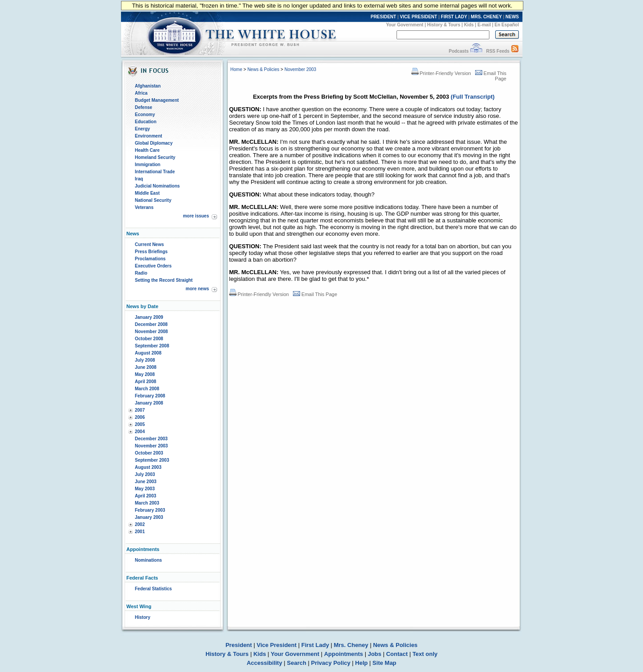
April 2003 (146, 496)
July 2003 (145, 474)
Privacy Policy (331, 663)
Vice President (277, 645)
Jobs (375, 654)
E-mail (484, 25)
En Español (507, 25)
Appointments (344, 654)
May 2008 (145, 374)
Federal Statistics (153, 589)
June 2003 (146, 482)
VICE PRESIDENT (419, 17)
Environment (148, 136)
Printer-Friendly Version (441, 73)
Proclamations (150, 259)
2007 (140, 410)
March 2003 (147, 503)
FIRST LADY (454, 17)
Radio (141, 273)
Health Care (147, 150)
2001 (140, 532)
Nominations (148, 560)
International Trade (155, 172)
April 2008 (146, 382)
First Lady (315, 645)
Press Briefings (151, 252)
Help (361, 663)
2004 (140, 432)
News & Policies (263, 69)
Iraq (139, 179)
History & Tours (444, 25)
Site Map (384, 663)
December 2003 (151, 439)
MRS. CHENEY (486, 17)
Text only (425, 654)
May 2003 (145, 489)
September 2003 (152, 460)
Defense (144, 107)
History (142, 617)
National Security (153, 200)
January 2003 (149, 517)
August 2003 (148, 467)
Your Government (405, 25)
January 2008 (149, 403)
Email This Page (315, 294)
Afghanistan (148, 86)
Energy (142, 129)
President (239, 645)
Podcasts (459, 51)
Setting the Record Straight (164, 280)
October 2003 (149, 453)
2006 (140, 417)
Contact (397, 654)
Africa (141, 93)
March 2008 (147, 389)
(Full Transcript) (472, 97)
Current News (149, 244)
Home (236, 69)
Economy (145, 115)
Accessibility (264, 663)
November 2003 (151, 446)
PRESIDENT (383, 17)
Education (146, 122)
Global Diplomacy (154, 143)
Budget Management (157, 100)
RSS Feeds (498, 51)
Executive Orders (153, 266)
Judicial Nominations (157, 186)
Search (297, 663)
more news (197, 289)
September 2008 (152, 346)
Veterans (144, 207)
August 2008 (148, 353)
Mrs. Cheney (351, 645)
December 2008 (151, 324)
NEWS (512, 17)
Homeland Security (155, 157)
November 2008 (151, 332)
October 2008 (149, 339)
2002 (140, 524)
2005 (140, 424)
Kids (469, 25)
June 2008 (146, 367)
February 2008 (150, 396)
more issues (196, 216)
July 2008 (145, 360)
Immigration (148, 165)
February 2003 (150, 510)
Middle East (147, 193)
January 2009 (149, 317)
